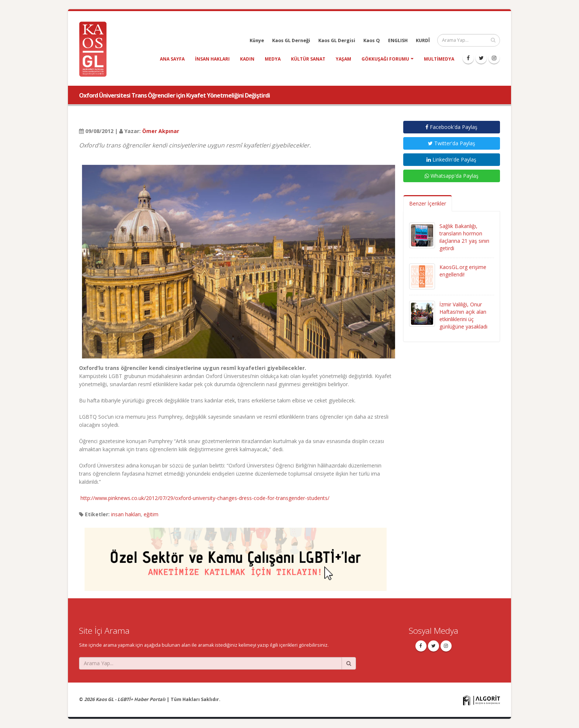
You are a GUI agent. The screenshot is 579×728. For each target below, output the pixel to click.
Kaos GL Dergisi (337, 40)
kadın (247, 59)
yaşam (343, 59)
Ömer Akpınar (161, 131)
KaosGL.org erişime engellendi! (463, 271)
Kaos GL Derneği (291, 40)
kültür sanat (308, 59)
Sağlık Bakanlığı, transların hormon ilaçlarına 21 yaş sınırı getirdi (464, 237)
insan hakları (212, 59)
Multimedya (439, 59)
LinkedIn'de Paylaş (451, 159)
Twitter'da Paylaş (452, 143)
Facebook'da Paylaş (451, 127)
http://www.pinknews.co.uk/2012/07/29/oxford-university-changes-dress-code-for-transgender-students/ (205, 498)
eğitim (151, 514)
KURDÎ (423, 40)
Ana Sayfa (172, 59)
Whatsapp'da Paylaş (452, 176)
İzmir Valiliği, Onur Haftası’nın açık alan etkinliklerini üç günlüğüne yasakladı (463, 315)
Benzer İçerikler (428, 203)
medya (273, 59)
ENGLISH (398, 40)
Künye (257, 40)
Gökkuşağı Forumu (385, 59)
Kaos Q (372, 40)
